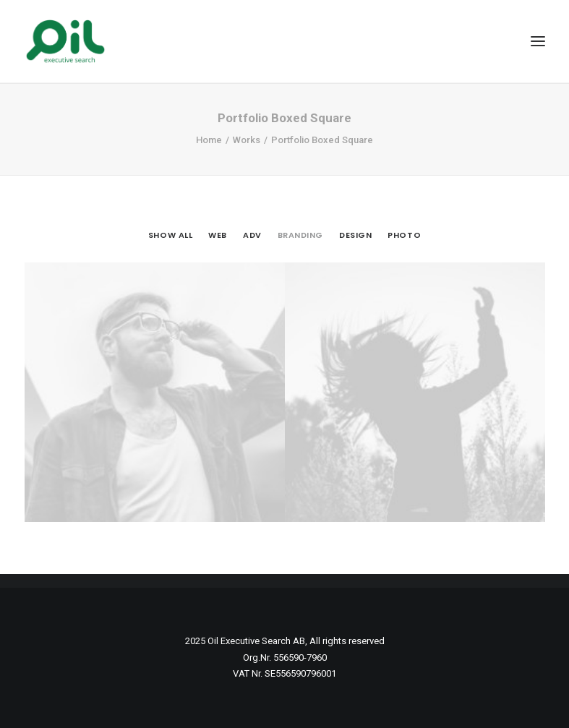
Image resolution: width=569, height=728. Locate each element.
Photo (404, 235)
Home (209, 140)
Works (247, 140)
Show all (170, 235)
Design (355, 235)
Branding (300, 235)
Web (218, 235)
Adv (252, 235)
